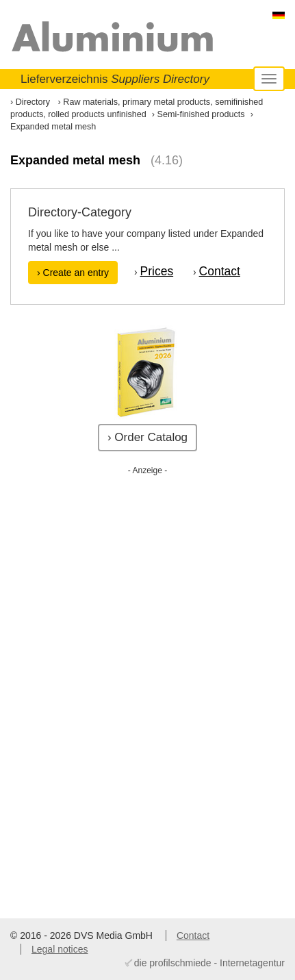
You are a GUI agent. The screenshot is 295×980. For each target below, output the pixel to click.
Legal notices (60, 949)
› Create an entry (73, 273)
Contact (220, 271)
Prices (157, 271)
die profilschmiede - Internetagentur (209, 963)
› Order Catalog (147, 437)
